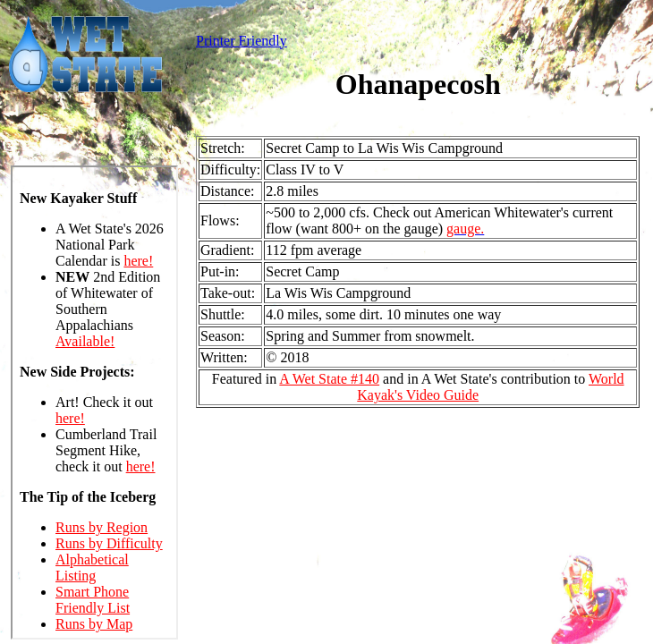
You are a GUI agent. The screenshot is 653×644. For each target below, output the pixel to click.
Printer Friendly (242, 41)
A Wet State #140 (329, 379)
